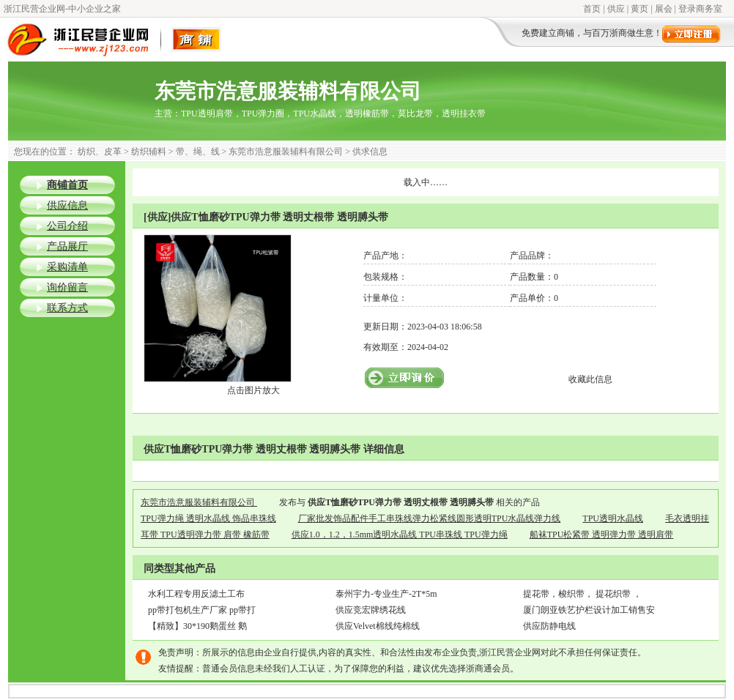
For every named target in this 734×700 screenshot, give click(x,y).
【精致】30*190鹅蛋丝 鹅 (197, 626)
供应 (616, 9)
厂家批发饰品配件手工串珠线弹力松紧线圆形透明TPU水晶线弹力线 (430, 518)
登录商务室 (700, 9)
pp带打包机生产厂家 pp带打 (202, 610)
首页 (592, 9)
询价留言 (67, 287)
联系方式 (67, 308)
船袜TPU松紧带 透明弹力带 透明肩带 (602, 535)
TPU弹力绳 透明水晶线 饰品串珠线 (208, 518)
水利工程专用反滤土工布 (196, 594)
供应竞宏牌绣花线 (371, 610)
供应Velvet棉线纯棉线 (378, 626)
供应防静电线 (549, 626)
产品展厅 (67, 246)
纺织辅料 (149, 152)
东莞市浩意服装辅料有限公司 (286, 152)
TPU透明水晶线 (613, 518)
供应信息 (67, 205)
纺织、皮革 (100, 152)
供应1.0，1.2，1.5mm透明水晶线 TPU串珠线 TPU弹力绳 (400, 535)
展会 (664, 9)
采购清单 (67, 267)
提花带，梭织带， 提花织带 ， (582, 594)
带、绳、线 (198, 152)
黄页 (640, 9)
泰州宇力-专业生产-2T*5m (386, 594)
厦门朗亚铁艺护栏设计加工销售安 (589, 610)
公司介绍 (67, 226)
